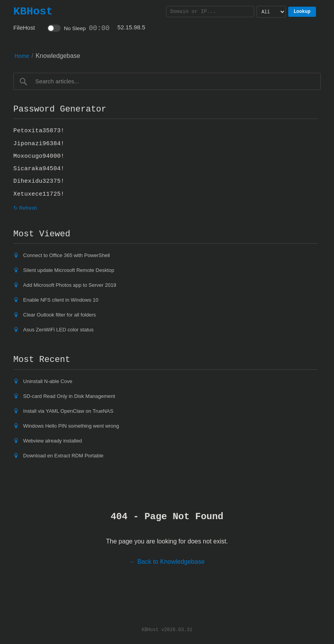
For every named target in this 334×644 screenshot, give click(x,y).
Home (22, 56)
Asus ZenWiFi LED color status (58, 330)
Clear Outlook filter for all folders (60, 315)
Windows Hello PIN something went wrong (71, 426)
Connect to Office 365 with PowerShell (67, 255)
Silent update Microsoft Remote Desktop (69, 270)
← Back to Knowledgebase (167, 562)
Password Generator (60, 109)
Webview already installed (52, 441)
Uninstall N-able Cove (48, 381)
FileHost (24, 28)
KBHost (33, 11)
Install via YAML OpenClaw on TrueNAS (68, 411)
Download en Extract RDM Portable (63, 456)
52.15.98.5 (131, 27)
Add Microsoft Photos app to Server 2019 (70, 285)
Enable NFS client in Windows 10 (61, 300)
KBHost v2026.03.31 (167, 629)
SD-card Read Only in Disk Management (69, 396)
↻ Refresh (25, 208)
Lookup (302, 12)
